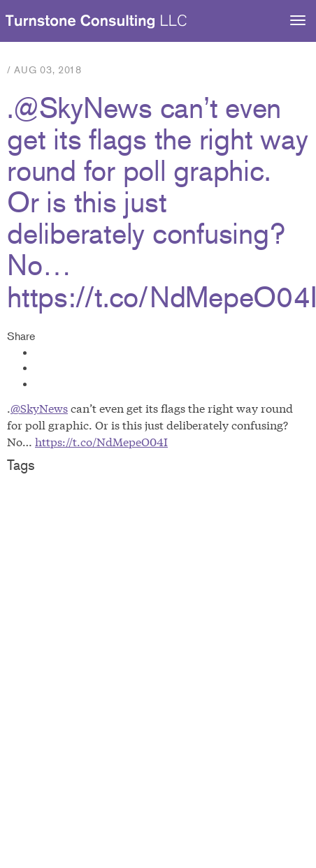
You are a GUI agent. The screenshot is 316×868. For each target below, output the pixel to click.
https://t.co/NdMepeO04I (101, 441)
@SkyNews (39, 407)
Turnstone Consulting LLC (96, 22)
